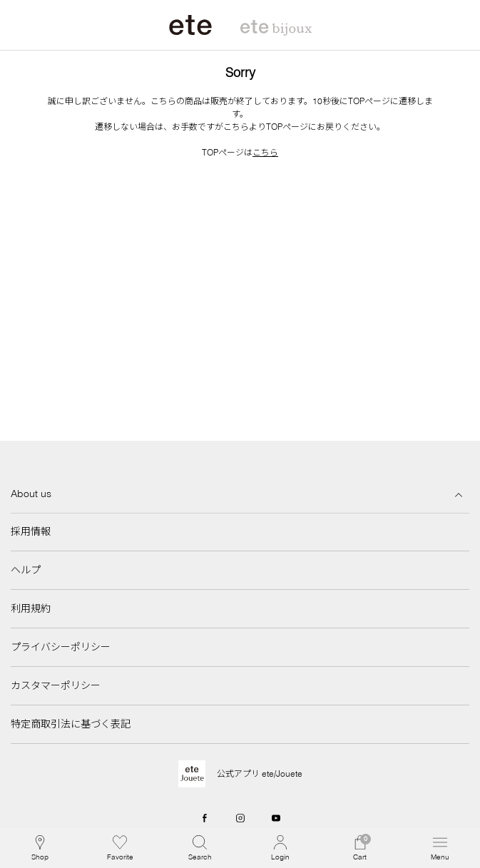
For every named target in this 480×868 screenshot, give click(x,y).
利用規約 (31, 608)
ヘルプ (26, 570)
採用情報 (31, 531)
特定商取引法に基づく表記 (71, 724)
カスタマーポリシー (56, 685)
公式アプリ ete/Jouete (260, 773)
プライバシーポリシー (61, 647)
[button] (200, 848)
